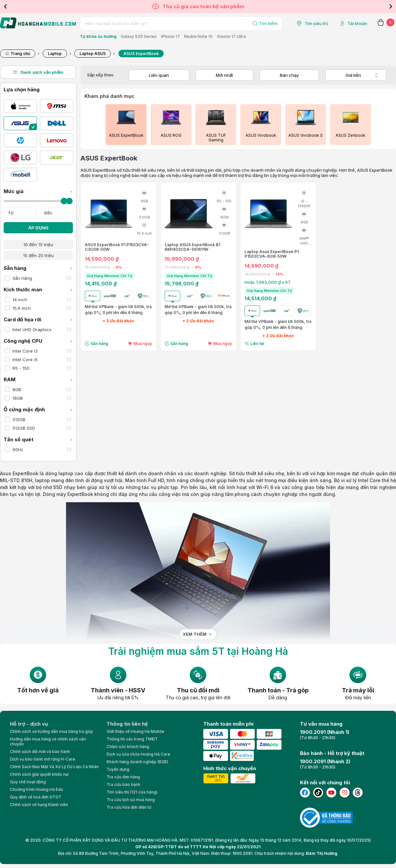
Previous (5, 7)
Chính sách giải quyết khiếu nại (39, 774)
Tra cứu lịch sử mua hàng (131, 800)
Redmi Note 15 (198, 36)
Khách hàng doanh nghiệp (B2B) (137, 762)
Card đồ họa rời (38, 319)
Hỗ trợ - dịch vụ (29, 724)
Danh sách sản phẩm (38, 72)
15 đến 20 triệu (38, 255)
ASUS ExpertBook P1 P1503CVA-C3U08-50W (117, 247)
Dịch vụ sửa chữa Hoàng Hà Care (138, 754)
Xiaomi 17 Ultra (231, 36)
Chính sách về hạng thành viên (39, 805)
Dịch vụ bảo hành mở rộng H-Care (43, 759)
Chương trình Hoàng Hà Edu (36, 789)
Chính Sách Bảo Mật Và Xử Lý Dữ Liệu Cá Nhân (54, 767)
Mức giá (38, 191)
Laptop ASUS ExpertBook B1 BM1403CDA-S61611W (192, 247)
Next (391, 7)
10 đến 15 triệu (38, 245)
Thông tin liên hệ (127, 724)
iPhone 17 (170, 36)
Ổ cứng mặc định (38, 409)
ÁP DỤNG (38, 228)
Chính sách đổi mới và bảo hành (40, 752)
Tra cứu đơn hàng (123, 777)
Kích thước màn (38, 289)
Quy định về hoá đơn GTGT (36, 797)
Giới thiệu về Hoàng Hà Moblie (135, 731)
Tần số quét (38, 439)
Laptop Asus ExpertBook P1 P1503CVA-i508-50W (272, 254)
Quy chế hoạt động (28, 782)
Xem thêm (195, 634)
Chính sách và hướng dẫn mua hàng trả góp (51, 731)
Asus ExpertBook (19, 473)
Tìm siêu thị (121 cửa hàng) (132, 792)
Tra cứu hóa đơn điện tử (129, 807)
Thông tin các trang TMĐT (132, 739)
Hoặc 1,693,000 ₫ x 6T (268, 282)
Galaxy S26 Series (139, 36)
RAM (38, 379)
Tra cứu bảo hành (123, 784)
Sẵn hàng (38, 268)
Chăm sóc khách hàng (128, 747)
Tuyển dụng (118, 769)
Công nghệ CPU (38, 341)
